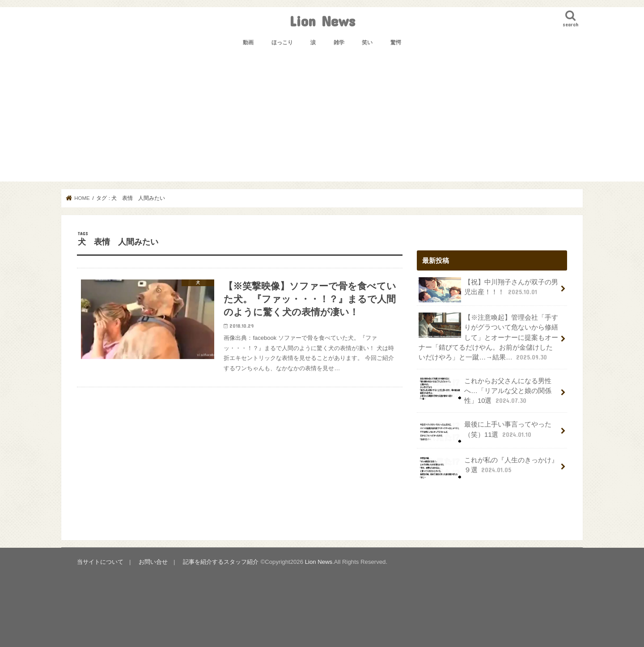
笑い (367, 42)
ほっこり (282, 42)
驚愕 (396, 42)
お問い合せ (153, 562)
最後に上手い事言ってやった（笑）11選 (485, 432)
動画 (248, 42)
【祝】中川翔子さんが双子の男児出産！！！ (488, 290)
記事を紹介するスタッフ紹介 (221, 562)
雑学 (339, 42)
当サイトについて (100, 562)
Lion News (322, 21)
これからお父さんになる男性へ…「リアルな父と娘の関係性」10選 (485, 391)
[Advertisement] (322, 119)
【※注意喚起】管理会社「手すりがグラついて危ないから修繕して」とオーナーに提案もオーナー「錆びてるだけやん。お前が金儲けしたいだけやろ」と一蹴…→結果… (488, 337)
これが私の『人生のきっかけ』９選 (488, 468)
